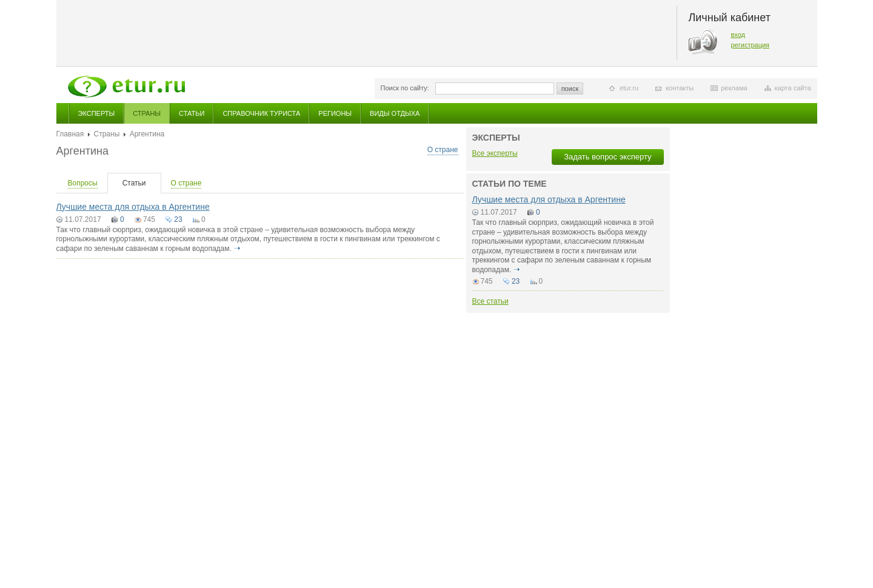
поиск (570, 89)
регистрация (751, 45)
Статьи (192, 113)
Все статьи (490, 301)
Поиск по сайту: (405, 88)
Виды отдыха (395, 113)
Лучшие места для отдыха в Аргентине (133, 207)
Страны (147, 113)
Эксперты (97, 113)
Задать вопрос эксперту (607, 157)
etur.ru (629, 88)
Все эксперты (495, 153)
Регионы (335, 113)
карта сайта (793, 88)
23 (178, 219)
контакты (680, 88)
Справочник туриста (261, 113)
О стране (443, 150)
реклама (734, 88)
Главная (70, 134)
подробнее (237, 249)
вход (738, 35)
